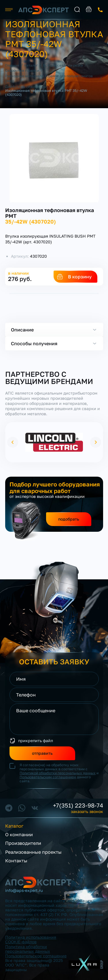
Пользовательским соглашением (48, 777)
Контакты (16, 861)
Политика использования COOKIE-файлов (31, 939)
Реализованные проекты (33, 852)
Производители (23, 843)
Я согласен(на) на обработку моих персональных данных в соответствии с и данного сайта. (59, 773)
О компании (19, 835)
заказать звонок (100, 10)
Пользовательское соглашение (36, 956)
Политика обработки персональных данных (28, 949)
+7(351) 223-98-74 (78, 805)
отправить (42, 753)
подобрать (69, 519)
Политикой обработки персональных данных (58, 773)
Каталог (14, 826)
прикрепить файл (36, 741)
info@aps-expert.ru (24, 890)
